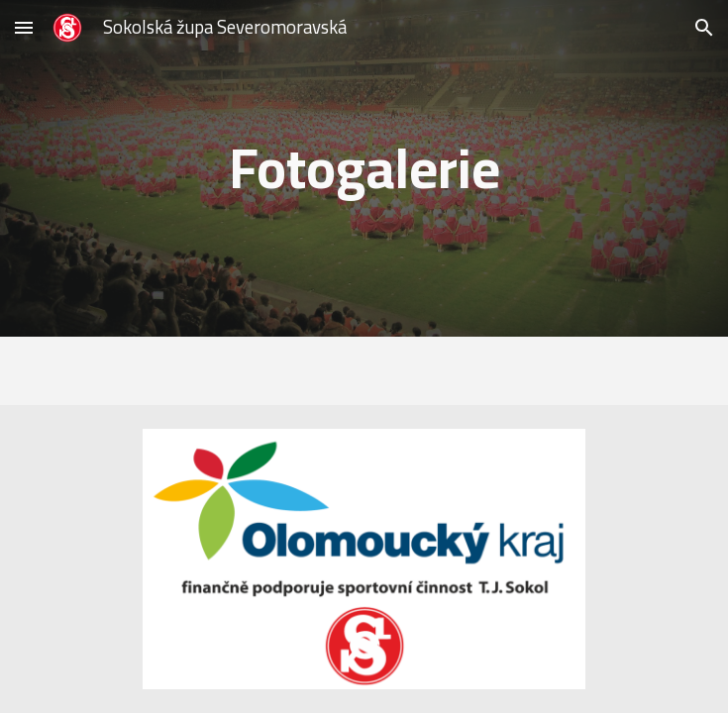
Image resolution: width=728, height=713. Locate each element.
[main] (364, 168)
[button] (24, 27)
